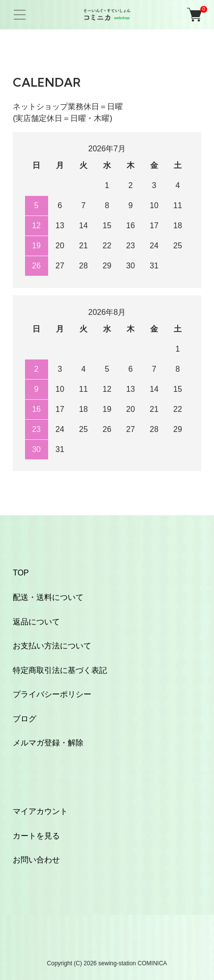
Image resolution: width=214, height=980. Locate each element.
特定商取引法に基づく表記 (60, 670)
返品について (36, 622)
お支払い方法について (52, 646)
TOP (21, 573)
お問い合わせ (36, 860)
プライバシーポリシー (52, 694)
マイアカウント (40, 811)
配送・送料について (48, 597)
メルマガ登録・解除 (48, 743)
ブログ (25, 719)
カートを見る (36, 836)
